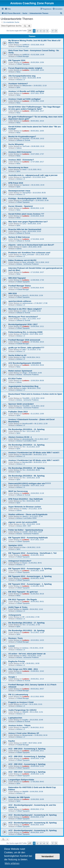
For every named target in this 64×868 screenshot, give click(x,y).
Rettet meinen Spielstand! (20, 371)
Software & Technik (23, 140)
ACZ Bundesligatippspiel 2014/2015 (25, 363)
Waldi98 (25, 609)
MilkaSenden (27, 86)
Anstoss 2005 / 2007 (24, 526)
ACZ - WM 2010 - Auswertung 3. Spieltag (27, 756)
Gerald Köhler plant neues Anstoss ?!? (26, 214)
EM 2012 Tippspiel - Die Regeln (23, 600)
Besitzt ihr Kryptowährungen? (22, 137)
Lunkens (26, 62)
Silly (24, 357)
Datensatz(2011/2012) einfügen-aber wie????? (30, 483)
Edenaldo (26, 485)
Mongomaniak (27, 735)
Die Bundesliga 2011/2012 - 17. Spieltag (26, 623)
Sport (18, 87)
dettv (24, 350)
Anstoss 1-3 (21, 80)
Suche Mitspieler (16, 144)
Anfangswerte (15, 615)
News (18, 72)
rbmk (24, 78)
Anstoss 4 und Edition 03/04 (26, 441)
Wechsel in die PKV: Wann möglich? (25, 309)
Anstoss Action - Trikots (19, 725)
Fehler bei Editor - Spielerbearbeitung (26, 530)
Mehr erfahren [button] (12, 863)
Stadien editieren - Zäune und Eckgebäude (28, 514)
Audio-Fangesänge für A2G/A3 (22, 710)
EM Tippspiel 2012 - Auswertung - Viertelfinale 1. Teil (32, 553)
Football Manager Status (20, 286)
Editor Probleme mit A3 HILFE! (22, 260)
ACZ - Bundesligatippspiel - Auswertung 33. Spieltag (33, 815)
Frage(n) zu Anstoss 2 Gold (21, 702)
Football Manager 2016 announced (24, 340)
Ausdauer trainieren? (18, 84)
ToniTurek (26, 146)
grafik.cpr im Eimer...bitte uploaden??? (26, 348)
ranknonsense (27, 303)
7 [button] (53, 31)
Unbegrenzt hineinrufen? (20, 561)
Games (19, 148)
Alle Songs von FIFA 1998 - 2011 (23, 669)
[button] (30, 31)
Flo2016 (25, 334)
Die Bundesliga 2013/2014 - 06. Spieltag (26, 476)
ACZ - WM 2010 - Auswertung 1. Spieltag (27, 772)
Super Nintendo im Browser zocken (25, 507)
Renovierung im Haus (18, 167)
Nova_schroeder (28, 255)
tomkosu (25, 648)
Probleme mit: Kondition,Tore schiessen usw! (29, 253)
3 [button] (41, 31)
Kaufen (12, 741)
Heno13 (25, 295)
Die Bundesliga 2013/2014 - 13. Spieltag (26, 429)
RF (23, 617)
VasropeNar (27, 177)
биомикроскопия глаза (19, 191)
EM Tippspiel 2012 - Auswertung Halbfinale (28, 538)
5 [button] (47, 31)
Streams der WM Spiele (19, 797)
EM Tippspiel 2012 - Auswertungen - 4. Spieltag (30, 576)
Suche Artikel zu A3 (17, 355)
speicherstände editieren (20, 301)
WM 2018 (12, 293)
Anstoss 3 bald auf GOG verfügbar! (25, 99)
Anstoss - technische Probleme (27, 264)
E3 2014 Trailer (15, 379)
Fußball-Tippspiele (23, 64)
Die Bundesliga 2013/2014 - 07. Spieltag (26, 468)
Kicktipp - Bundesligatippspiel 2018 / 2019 (28, 198)
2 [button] (37, 31)
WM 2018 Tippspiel (17, 278)
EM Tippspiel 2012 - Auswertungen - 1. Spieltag (30, 584)
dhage (25, 373)
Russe (25, 563)
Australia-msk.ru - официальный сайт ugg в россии (33, 175)
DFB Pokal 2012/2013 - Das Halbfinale (26, 499)
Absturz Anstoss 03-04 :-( (20, 437)
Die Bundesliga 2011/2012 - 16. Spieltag (26, 630)
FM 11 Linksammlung (18, 695)
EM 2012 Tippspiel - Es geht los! (23, 592)
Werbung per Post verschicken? (23, 317)
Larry (24, 224)
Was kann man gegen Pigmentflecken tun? (28, 222)
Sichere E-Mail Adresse (19, 237)
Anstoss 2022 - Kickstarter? (21, 160)
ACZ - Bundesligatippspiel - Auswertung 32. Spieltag (33, 823)
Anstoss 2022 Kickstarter (20, 152)
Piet (24, 524)
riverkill (25, 532)
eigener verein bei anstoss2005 (23, 522)
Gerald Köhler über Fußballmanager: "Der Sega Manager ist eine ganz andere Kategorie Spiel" (34, 108)
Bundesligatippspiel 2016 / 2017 (23, 324)
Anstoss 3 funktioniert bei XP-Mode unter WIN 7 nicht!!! (34, 453)
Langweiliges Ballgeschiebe (21, 780)
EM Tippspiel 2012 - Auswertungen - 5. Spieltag (30, 569)
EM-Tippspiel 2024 (17, 60)
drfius (24, 656)
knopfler (25, 720)
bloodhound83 (27, 424)
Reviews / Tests (15, 638)
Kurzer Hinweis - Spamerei (21, 206)
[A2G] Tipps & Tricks (18, 607)
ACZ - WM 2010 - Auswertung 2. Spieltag (27, 764)
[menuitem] (8, 9)
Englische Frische (17, 661)
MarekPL (26, 727)
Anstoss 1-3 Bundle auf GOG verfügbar (26, 91)
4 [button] (44, 31)
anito (24, 311)
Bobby (25, 509)
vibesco (25, 516)
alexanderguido (28, 439)
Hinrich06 (26, 139)
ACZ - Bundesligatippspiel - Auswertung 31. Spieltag (33, 830)
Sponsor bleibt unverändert (21, 404)
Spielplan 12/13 (15, 545)
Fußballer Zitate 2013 (18, 412)
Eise (24, 547)
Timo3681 (26, 398)
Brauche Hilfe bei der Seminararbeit (25, 229)
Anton (24, 169)
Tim (24, 431)
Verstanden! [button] (48, 856)
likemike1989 (27, 455)
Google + (13, 677)
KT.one (25, 704)
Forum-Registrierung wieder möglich (25, 68)
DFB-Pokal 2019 (16, 183)
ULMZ (25, 743)
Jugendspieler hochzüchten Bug (23, 386)
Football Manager (23, 46)
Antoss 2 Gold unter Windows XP (24, 733)
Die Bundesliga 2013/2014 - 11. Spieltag (26, 445)
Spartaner (26, 185)
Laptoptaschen (15, 718)
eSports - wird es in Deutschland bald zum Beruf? (31, 245)
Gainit (24, 247)
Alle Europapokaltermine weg (22, 76)
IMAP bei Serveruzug (18, 491)
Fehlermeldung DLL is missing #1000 (25, 332)
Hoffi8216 (26, 45)
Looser (12, 646)
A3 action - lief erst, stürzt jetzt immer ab (27, 654)
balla (24, 388)
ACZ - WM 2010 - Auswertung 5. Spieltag (27, 749)
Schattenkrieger (28, 200)
